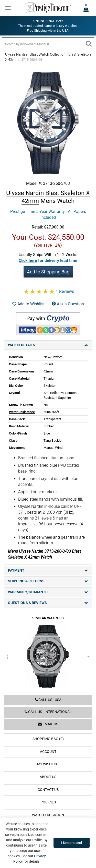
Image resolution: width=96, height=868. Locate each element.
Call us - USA (48, 700)
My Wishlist (48, 764)
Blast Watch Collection (48, 54)
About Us (48, 777)
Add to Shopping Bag (48, 272)
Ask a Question (68, 304)
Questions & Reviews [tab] (48, 603)
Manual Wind (53, 448)
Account (48, 752)
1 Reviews (65, 291)
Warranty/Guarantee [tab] (48, 592)
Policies (48, 802)
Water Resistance (22, 412)
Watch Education (48, 815)
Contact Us (48, 790)
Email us (48, 724)
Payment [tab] (48, 570)
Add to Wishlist (28, 304)
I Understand (72, 843)
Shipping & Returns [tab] (48, 581)
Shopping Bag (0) (48, 739)
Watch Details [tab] (48, 345)
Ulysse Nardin (16, 54)
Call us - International (48, 712)
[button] (48, 261)
